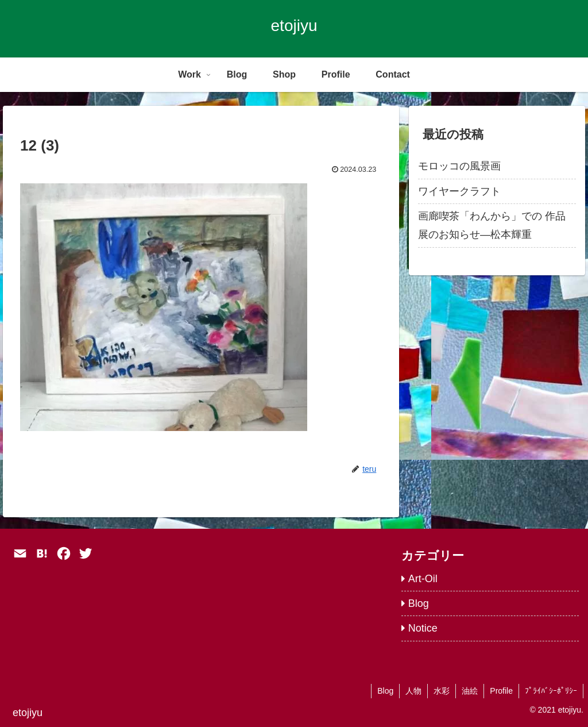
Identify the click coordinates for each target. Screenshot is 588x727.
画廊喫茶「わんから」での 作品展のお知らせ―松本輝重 (492, 225)
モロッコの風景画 (459, 166)
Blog (385, 691)
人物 (413, 691)
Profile (501, 691)
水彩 (442, 691)
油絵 (470, 691)
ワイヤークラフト (459, 191)
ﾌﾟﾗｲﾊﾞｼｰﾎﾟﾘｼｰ (551, 691)
